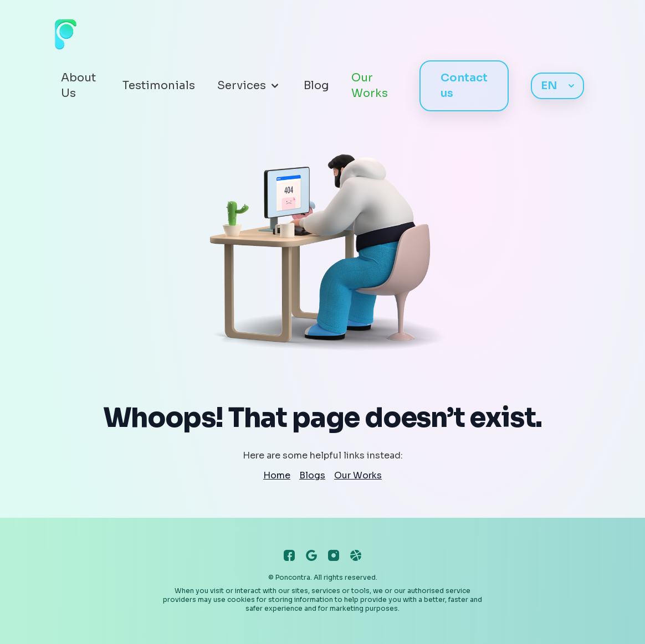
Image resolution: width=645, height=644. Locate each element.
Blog (316, 86)
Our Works (370, 86)
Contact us (464, 86)
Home (277, 475)
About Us (78, 86)
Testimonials (159, 86)
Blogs (312, 475)
